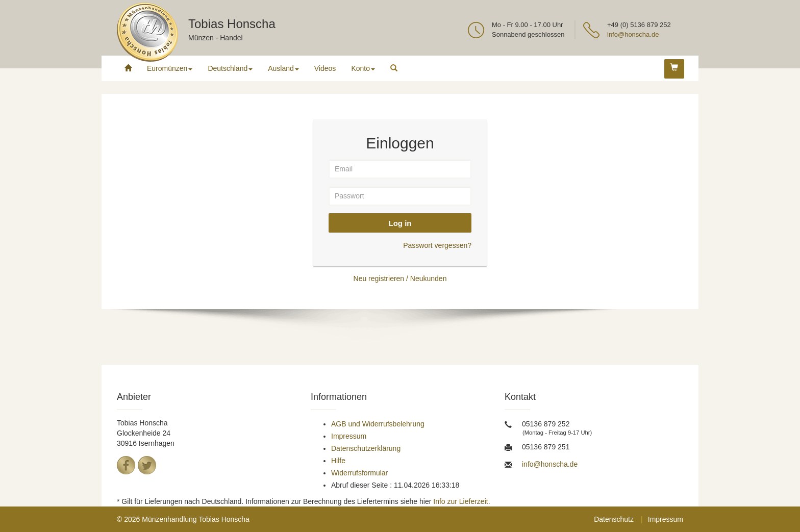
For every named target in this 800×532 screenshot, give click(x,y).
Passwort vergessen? (437, 245)
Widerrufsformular (359, 473)
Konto (363, 68)
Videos (325, 68)
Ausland (283, 68)
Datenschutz (614, 519)
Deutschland (230, 68)
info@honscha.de (633, 34)
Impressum (349, 436)
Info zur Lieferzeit (460, 501)
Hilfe (338, 461)
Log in (400, 223)
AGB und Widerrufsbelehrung (378, 424)
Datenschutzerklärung (366, 448)
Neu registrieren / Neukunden (400, 278)
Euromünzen (170, 68)
